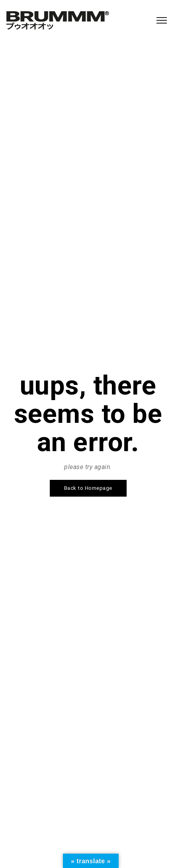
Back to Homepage (88, 488)
